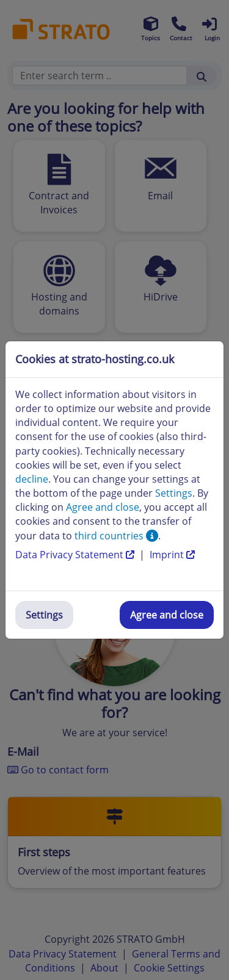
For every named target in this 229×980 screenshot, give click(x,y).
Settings (44, 615)
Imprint (172, 555)
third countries (116, 536)
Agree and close (167, 615)
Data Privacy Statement (76, 555)
